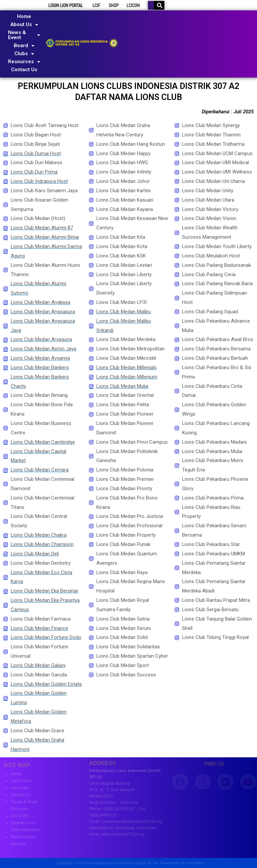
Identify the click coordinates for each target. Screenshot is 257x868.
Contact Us (24, 70)
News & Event (24, 35)
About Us (24, 24)
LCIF (96, 5)
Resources (24, 62)
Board (24, 45)
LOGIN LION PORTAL (66, 5)
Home (24, 16)
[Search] (160, 5)
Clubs (24, 53)
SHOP (114, 5)
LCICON (133, 5)
